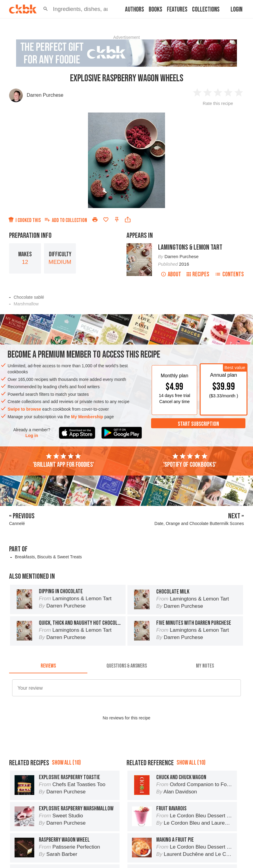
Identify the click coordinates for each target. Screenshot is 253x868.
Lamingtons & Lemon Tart (190, 247)
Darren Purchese (45, 95)
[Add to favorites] (106, 220)
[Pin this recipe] (117, 220)
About (171, 274)
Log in (32, 436)
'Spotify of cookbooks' (190, 461)
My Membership (87, 417)
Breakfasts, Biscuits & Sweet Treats (48, 557)
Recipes (198, 274)
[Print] (95, 220)
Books (155, 10)
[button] (46, 9)
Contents (229, 274)
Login (236, 10)
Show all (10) (66, 763)
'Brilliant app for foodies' (63, 461)
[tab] (48, 666)
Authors (135, 10)
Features (177, 10)
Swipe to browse (24, 409)
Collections (206, 10)
